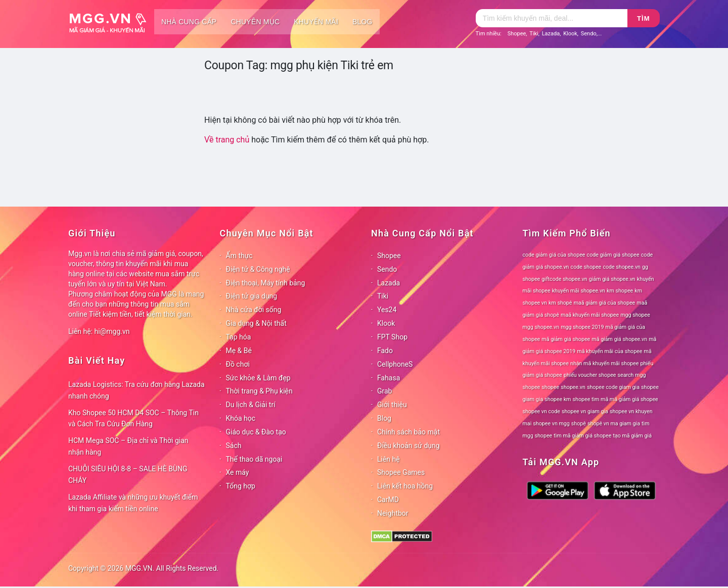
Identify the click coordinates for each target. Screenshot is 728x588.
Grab (384, 391)
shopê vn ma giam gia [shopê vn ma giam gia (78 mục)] (614, 424)
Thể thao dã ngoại (254, 459)
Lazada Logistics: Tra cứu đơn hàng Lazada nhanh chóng (136, 390)
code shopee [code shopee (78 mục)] (586, 267)
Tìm (643, 18)
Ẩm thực (239, 256)
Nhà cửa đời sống (254, 310)
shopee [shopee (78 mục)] (550, 387)
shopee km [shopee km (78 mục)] (558, 399)
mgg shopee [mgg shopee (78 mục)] (635, 315)
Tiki (534, 34)
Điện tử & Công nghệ (258, 269)
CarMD (388, 500)
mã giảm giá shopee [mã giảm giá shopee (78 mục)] (566, 339)
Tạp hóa (239, 337)
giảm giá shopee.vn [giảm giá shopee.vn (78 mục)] (612, 279)
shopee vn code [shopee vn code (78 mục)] (541, 411)
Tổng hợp (241, 486)
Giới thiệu (392, 405)
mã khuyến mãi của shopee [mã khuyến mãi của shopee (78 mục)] (609, 351)
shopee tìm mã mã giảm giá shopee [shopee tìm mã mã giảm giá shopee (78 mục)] (616, 399)
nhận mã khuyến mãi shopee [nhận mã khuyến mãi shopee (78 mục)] (604, 363)
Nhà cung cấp (189, 22)
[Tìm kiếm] (552, 18)
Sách (234, 446)
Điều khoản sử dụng (408, 446)
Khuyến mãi (316, 22)
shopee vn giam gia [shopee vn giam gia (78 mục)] (585, 411)
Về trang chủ (227, 140)
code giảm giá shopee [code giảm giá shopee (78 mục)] (613, 255)
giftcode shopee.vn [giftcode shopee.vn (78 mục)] (564, 279)
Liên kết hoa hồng (405, 486)
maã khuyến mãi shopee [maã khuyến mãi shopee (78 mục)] (590, 315)
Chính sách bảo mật (408, 432)
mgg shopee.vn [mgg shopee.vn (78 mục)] (541, 327)
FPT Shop (392, 337)
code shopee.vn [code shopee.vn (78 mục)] (622, 267)
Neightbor (393, 513)
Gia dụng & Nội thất (256, 323)
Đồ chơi (238, 364)
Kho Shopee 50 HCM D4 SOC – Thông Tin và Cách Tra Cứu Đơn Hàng (133, 419)
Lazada (551, 34)
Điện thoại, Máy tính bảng (266, 283)
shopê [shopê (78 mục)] (579, 424)
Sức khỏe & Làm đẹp (258, 378)
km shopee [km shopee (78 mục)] (620, 291)
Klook (570, 34)
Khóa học (241, 418)
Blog (362, 22)
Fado (385, 351)
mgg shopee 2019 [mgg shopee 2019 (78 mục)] (582, 327)
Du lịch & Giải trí (251, 405)
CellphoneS (395, 364)
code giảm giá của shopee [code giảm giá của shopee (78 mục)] (554, 255)
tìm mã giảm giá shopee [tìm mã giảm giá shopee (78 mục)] (582, 436)
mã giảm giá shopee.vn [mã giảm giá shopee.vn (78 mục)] (619, 339)
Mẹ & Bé (239, 351)
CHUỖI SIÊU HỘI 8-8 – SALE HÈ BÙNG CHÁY (128, 475)
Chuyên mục (255, 22)
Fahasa (389, 378)
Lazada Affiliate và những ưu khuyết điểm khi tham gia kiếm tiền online (133, 503)
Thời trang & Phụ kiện (259, 391)
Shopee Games (401, 472)
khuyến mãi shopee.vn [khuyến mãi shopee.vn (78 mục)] (579, 291)
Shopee (517, 34)
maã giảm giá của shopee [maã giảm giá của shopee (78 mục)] (605, 303)
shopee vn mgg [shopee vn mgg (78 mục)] (551, 424)
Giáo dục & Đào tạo (256, 432)
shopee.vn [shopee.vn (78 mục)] (573, 387)
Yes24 (387, 310)
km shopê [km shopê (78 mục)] (560, 303)
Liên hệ (389, 459)
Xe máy (238, 472)
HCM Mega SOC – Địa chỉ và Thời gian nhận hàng (128, 446)
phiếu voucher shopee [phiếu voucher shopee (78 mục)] (590, 375)
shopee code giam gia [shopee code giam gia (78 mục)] (613, 387)
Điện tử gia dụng (252, 296)
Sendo (589, 34)
